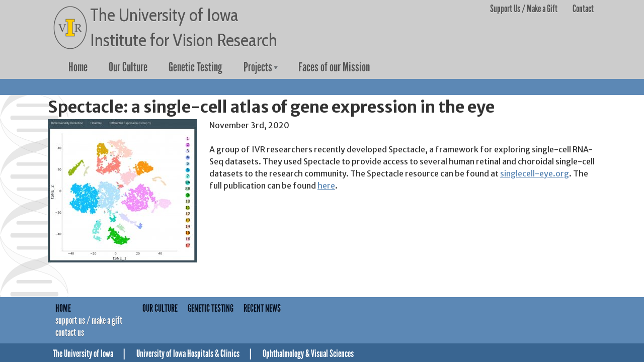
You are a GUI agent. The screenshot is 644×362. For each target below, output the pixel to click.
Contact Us (70, 332)
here (326, 186)
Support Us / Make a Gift (524, 9)
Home (78, 67)
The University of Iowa (83, 353)
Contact (583, 9)
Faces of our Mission (334, 67)
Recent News (262, 308)
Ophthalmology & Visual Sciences (308, 353)
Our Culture (128, 67)
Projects (258, 67)
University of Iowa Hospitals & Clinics (188, 353)
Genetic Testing (195, 67)
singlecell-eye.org (535, 173)
